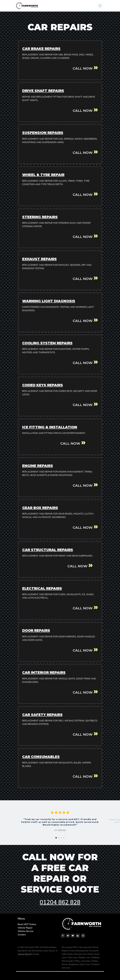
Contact (22, 935)
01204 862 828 (60, 902)
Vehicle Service (26, 931)
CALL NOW (83, 68)
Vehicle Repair (25, 928)
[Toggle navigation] (100, 6)
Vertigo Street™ (25, 954)
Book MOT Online (27, 924)
